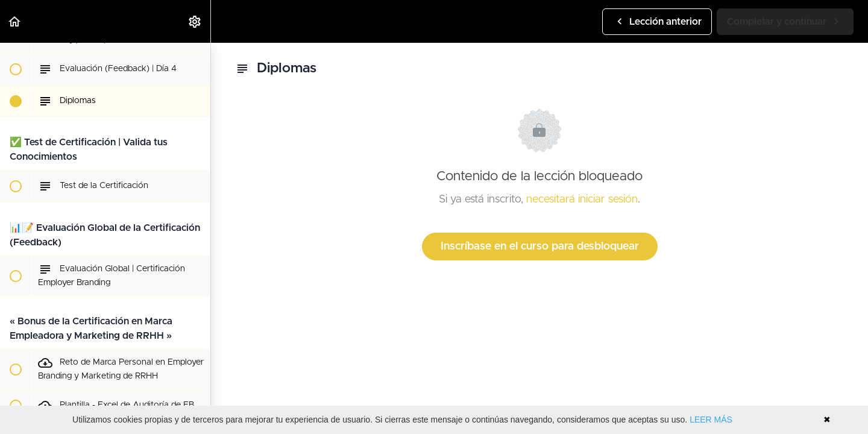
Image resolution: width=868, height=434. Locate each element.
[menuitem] (195, 21)
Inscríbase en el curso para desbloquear (540, 247)
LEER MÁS (711, 420)
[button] (15, 21)
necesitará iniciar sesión (582, 200)
